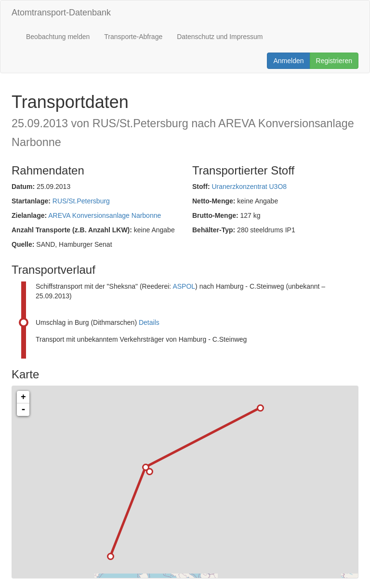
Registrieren (334, 61)
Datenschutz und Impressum (220, 37)
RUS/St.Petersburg (81, 201)
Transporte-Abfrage (133, 37)
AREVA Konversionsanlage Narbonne (105, 215)
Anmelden (288, 61)
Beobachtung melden (58, 37)
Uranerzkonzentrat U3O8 (249, 187)
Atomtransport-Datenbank (61, 13)
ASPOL (184, 286)
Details (149, 322)
